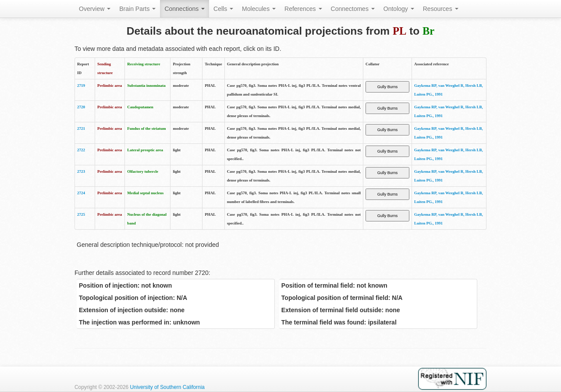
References (303, 9)
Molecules (259, 9)
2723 (81, 171)
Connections (185, 9)
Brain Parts (137, 9)
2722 (81, 150)
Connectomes (353, 9)
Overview (95, 9)
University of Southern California (167, 387)
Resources (441, 9)
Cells (223, 9)
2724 (81, 193)
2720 (81, 107)
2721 (81, 128)
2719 (81, 86)
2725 (81, 214)
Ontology (399, 9)
